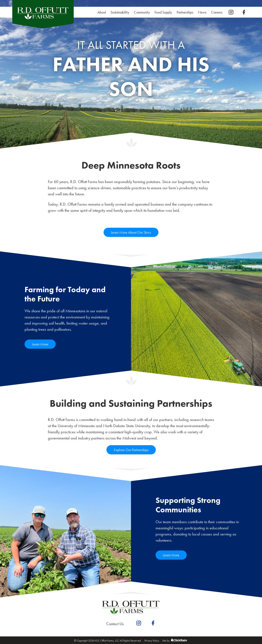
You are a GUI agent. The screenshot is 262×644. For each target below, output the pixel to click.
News (202, 12)
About (102, 12)
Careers (218, 12)
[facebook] (244, 12)
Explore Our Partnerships (131, 450)
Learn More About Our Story (131, 232)
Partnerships (185, 12)
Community (142, 12)
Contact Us (115, 624)
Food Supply (163, 12)
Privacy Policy (152, 641)
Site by (175, 641)
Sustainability (121, 12)
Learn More (40, 344)
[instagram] (231, 12)
